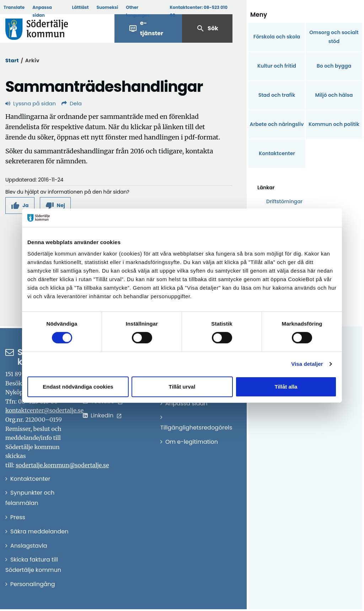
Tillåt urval (182, 387)
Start (12, 60)
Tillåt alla (286, 387)
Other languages (138, 11)
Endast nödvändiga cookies (78, 387)
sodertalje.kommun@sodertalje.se (62, 465)
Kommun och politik (334, 124)
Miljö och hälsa (334, 95)
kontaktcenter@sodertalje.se (44, 410)
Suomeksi (107, 7)
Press (18, 517)
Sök (207, 28)
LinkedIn (102, 415)
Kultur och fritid (277, 66)
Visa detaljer (307, 364)
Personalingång (33, 584)
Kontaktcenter (277, 153)
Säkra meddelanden (39, 531)
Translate (14, 7)
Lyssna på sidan (31, 103)
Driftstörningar (284, 201)
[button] (20, 206)
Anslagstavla (29, 546)
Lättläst (81, 7)
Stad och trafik (277, 95)
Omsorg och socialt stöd (334, 37)
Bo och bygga (334, 66)
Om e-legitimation (192, 442)
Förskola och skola (277, 37)
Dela (72, 103)
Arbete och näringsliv (277, 124)
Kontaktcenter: (199, 11)
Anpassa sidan (42, 11)
